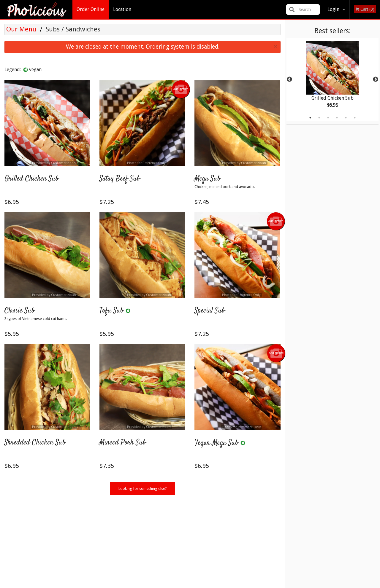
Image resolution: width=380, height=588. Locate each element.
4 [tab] (337, 118)
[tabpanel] (332, 79)
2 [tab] (319, 118)
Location (122, 9)
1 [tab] (310, 118)
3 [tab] (328, 118)
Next (376, 79)
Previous (289, 79)
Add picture (181, 89)
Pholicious (60, 516)
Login (333, 9)
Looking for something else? (143, 489)
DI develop (199, 568)
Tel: (284, 539)
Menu (175, 524)
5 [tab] (346, 118)
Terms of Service (200, 584)
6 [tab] (355, 118)
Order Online (91, 9)
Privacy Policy (167, 584)
